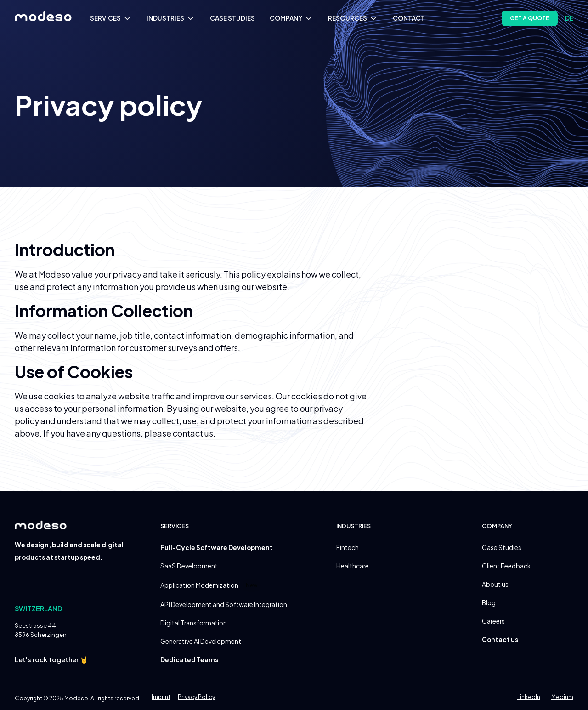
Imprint (161, 697)
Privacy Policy (196, 697)
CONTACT (409, 18)
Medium (562, 697)
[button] (111, 18)
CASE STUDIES (232, 18)
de (569, 18)
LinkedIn (529, 697)
